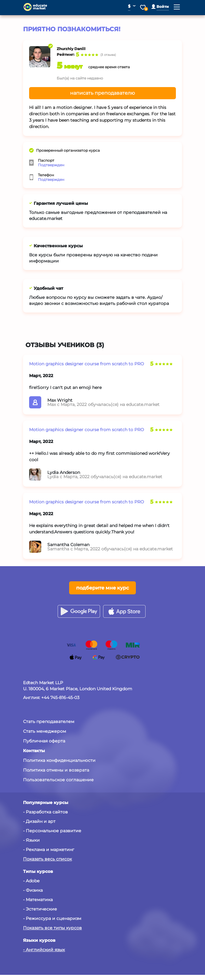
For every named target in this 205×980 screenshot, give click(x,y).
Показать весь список (47, 859)
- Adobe (31, 881)
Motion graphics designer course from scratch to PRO (87, 364)
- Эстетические (40, 909)
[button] (160, 7)
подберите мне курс (102, 588)
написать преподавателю (102, 93)
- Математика (38, 900)
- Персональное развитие (52, 831)
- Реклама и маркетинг (49, 850)
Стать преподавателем (49, 721)
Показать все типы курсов (52, 928)
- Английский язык (44, 950)
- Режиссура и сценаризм (52, 918)
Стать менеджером (45, 731)
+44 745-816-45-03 (60, 698)
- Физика (33, 890)
